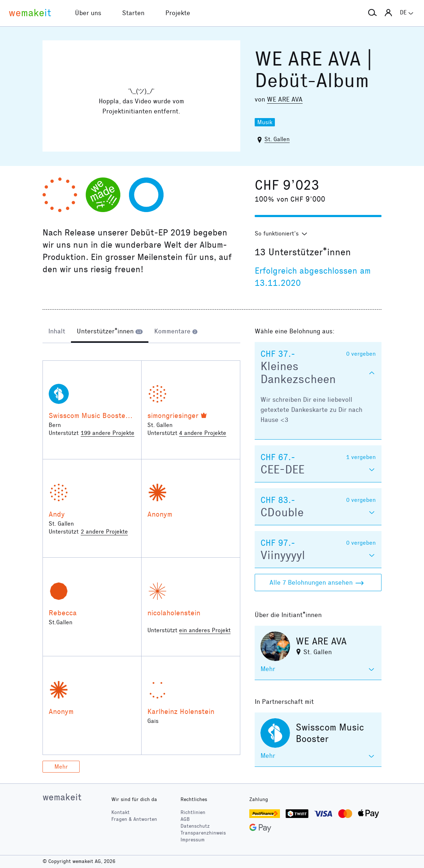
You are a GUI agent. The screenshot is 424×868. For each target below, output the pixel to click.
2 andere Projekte (104, 532)
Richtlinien (193, 812)
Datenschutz (195, 826)
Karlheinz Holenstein (181, 711)
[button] (372, 13)
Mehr (61, 767)
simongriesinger (173, 415)
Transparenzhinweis (203, 833)
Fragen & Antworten (134, 819)
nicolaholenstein (174, 613)
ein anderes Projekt (205, 630)
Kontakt (120, 812)
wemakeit (62, 797)
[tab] (57, 332)
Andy (57, 514)
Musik (265, 122)
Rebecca (63, 613)
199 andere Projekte (108, 433)
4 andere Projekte (203, 433)
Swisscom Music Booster (88, 415)
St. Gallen (277, 139)
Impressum (193, 840)
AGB (185, 819)
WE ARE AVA (285, 99)
